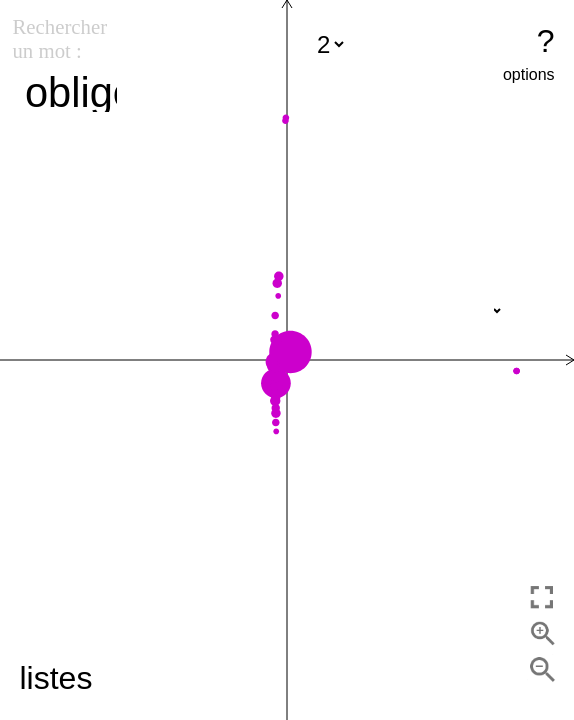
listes (55, 678)
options (529, 74)
